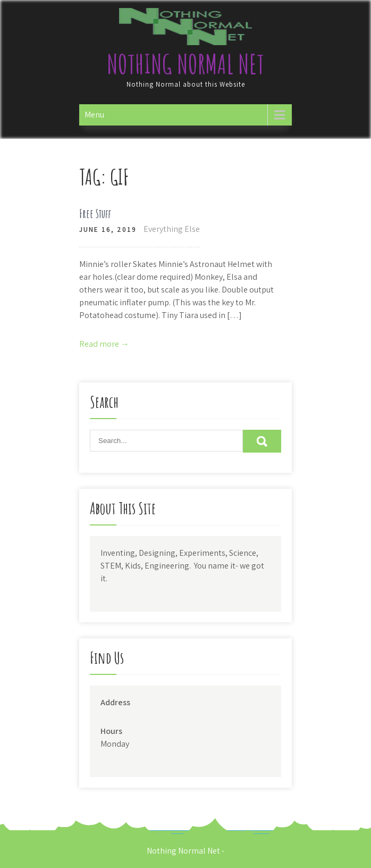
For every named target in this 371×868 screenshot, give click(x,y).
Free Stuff (95, 214)
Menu (94, 115)
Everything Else (172, 229)
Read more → (104, 344)
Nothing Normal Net (186, 64)
